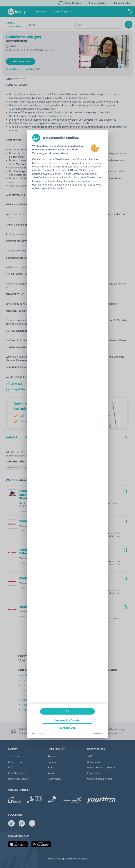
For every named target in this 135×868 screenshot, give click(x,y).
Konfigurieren (67, 728)
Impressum (98, 734)
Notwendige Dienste (67, 720)
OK (67, 711)
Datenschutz (38, 734)
